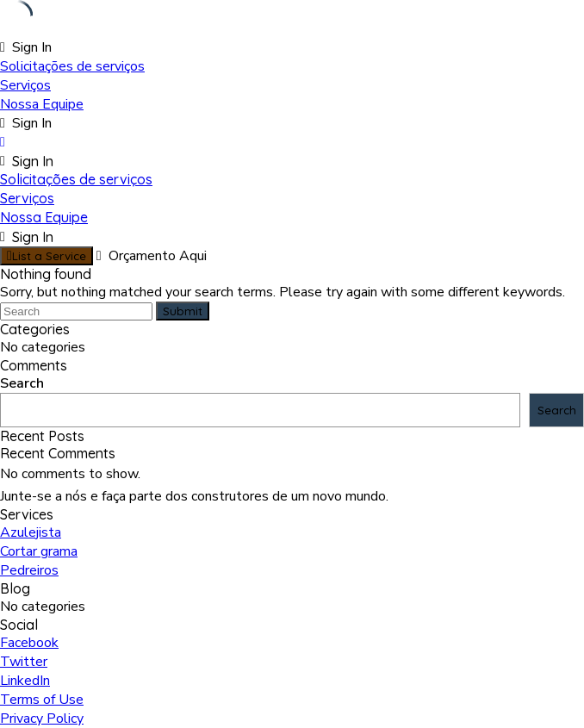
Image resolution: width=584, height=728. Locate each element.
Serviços (25, 85)
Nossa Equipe (42, 104)
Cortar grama (39, 551)
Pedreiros (29, 570)
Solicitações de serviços (72, 66)
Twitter (24, 662)
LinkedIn (25, 681)
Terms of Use (42, 700)
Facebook (29, 643)
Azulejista (31, 532)
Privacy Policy (42, 719)
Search (22, 383)
